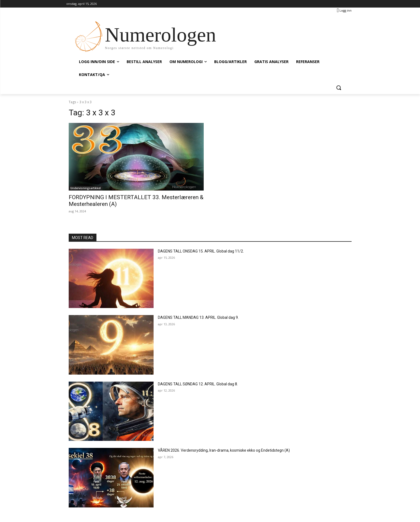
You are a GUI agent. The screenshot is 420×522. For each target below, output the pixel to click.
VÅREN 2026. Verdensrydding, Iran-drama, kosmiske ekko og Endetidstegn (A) (224, 450)
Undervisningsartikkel (86, 188)
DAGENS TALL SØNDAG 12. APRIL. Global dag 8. (198, 384)
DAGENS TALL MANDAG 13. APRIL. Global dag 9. (198, 317)
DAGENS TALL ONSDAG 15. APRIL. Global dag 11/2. (201, 251)
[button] (339, 88)
